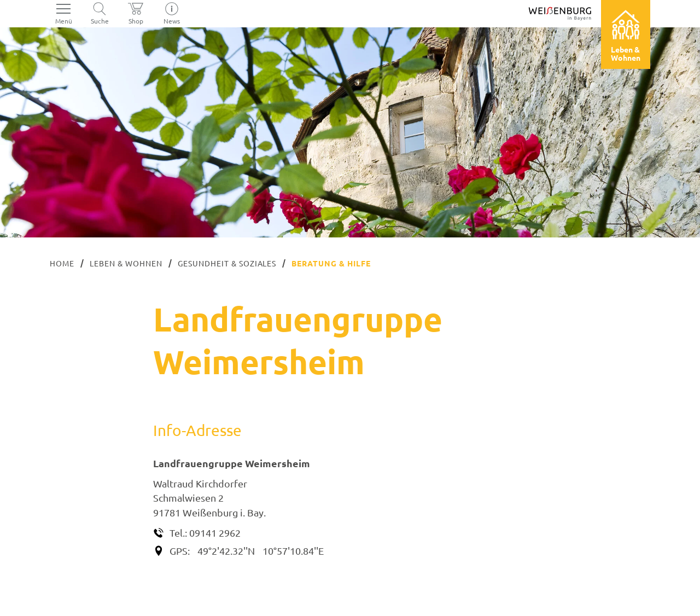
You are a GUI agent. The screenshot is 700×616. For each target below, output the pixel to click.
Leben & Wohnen (126, 263)
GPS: (180, 551)
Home (62, 263)
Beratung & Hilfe (331, 263)
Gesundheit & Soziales (227, 263)
